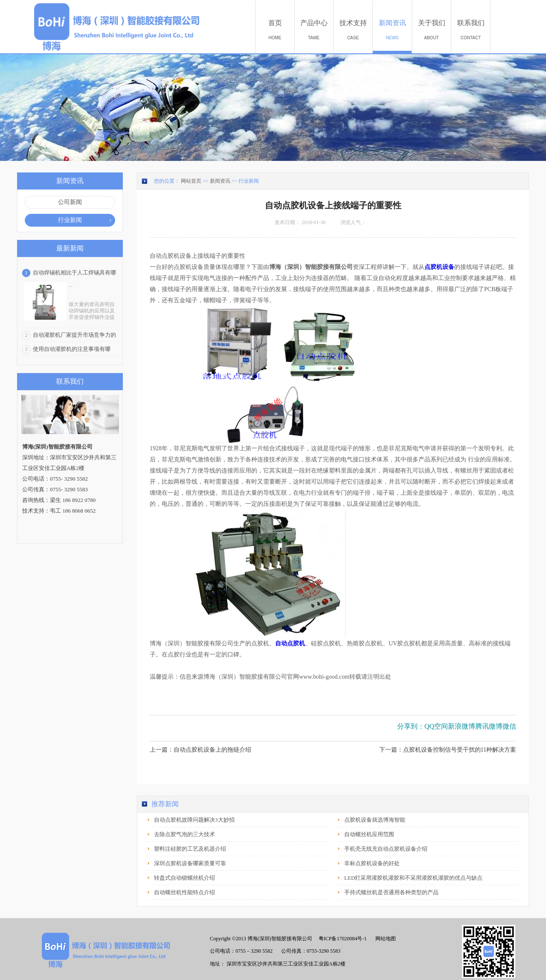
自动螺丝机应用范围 (369, 834)
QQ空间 (436, 726)
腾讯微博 (489, 726)
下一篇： (448, 750)
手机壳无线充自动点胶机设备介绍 (386, 849)
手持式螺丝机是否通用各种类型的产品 (391, 892)
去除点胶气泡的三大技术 (184, 834)
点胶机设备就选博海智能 (375, 820)
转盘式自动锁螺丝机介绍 (184, 878)
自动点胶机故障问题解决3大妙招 (194, 820)
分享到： (411, 726)
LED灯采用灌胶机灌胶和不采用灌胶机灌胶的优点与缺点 (413, 878)
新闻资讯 (220, 181)
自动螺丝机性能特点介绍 (184, 892)
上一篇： (200, 750)
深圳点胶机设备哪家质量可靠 (190, 863)
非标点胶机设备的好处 (372, 863)
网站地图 (384, 939)
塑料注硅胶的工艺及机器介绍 (190, 849)
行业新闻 (249, 181)
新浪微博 (462, 726)
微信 (509, 726)
